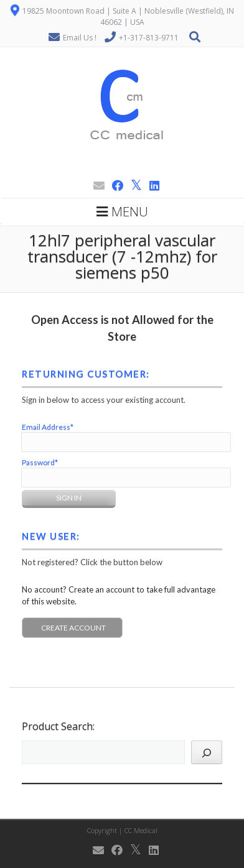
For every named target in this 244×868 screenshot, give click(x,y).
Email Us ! (80, 38)
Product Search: (58, 726)
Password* (40, 462)
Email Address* (48, 427)
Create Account (73, 628)
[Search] (207, 752)
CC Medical (141, 830)
